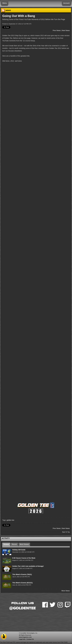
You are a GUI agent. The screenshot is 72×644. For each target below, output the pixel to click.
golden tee (10, 520)
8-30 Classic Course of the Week (24, 558)
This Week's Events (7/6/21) (22, 574)
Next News (66, 30)
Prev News (57, 30)
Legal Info (22, 639)
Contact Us (30, 639)
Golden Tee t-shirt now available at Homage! (28, 566)
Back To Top (66, 532)
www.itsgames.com (25, 637)
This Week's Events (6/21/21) (22, 583)
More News (66, 591)
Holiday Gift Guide (19, 550)
